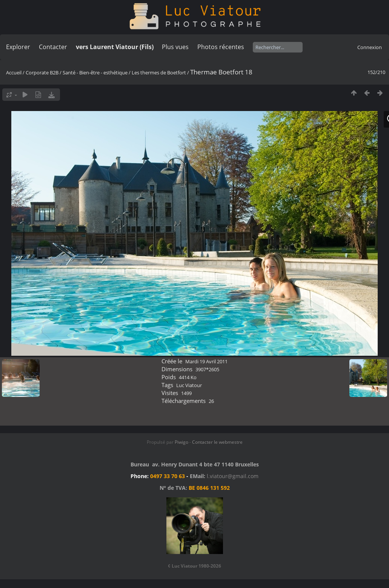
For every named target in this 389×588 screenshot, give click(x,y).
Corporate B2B (42, 73)
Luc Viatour (189, 385)
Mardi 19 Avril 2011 (206, 361)
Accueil (14, 73)
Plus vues (175, 47)
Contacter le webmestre (217, 442)
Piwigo (181, 442)
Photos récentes (221, 47)
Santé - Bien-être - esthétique (95, 73)
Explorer (18, 47)
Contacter (53, 47)
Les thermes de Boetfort (159, 73)
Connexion (370, 47)
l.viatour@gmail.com (233, 476)
